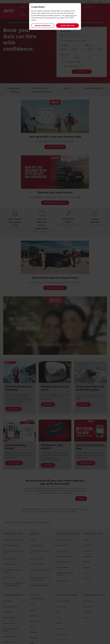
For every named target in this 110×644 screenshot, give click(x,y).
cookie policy (69, 15)
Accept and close (67, 26)
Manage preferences (43, 26)
